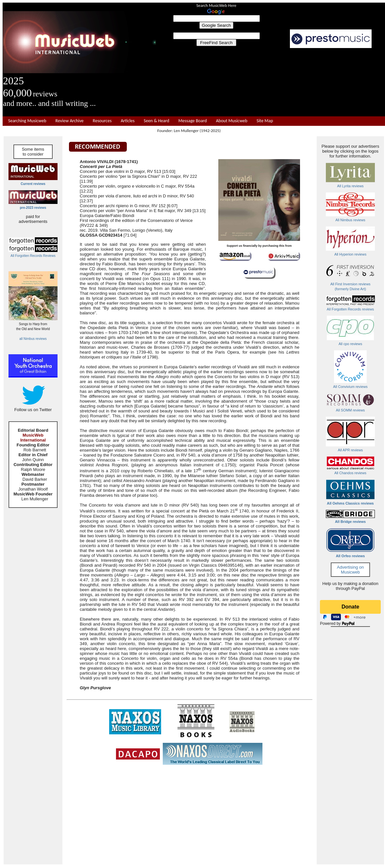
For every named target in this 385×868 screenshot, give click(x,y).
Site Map (265, 121)
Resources (102, 121)
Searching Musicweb (27, 121)
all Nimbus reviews (33, 339)
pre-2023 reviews (33, 208)
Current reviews (33, 184)
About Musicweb (232, 121)
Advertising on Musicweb (350, 570)
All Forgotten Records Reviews (33, 256)
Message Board (193, 121)
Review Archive (70, 121)
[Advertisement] (271, 82)
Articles (127, 121)
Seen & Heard (157, 121)
